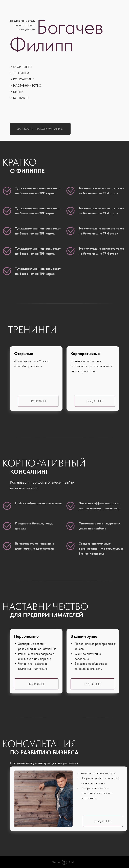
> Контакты (20, 98)
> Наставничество (26, 86)
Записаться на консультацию (40, 129)
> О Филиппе (21, 67)
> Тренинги (20, 73)
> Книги (17, 92)
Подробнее (95, 401)
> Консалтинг (22, 79)
